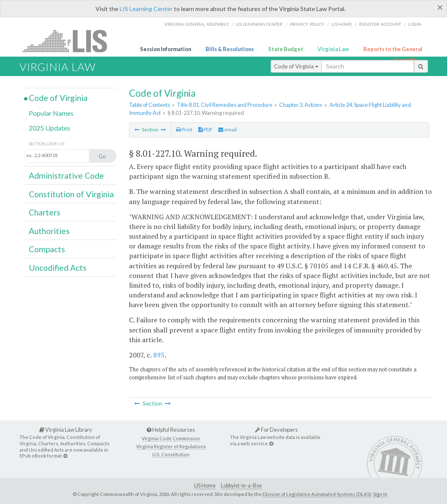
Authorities (49, 231)
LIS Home (205, 486)
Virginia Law (333, 49)
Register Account (380, 24)
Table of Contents (149, 105)
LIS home (342, 24)
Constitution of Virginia (71, 194)
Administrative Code (66, 176)
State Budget (286, 49)
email (228, 129)
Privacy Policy (307, 24)
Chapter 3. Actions (301, 105)
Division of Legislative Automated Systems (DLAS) (317, 494)
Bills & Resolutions (230, 49)
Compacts (47, 249)
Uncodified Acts (58, 268)
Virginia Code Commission (171, 438)
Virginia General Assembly (197, 24)
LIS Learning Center (146, 9)
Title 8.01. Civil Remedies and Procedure (225, 105)
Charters (45, 212)
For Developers (276, 430)
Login (415, 24)
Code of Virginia (296, 66)
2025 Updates (49, 128)
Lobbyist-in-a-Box (241, 486)
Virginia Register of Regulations (171, 446)
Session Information (166, 49)
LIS (70, 41)
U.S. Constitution (171, 454)
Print (184, 129)
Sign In (380, 494)
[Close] (440, 7)
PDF (206, 129)
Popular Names (51, 113)
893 (159, 355)
